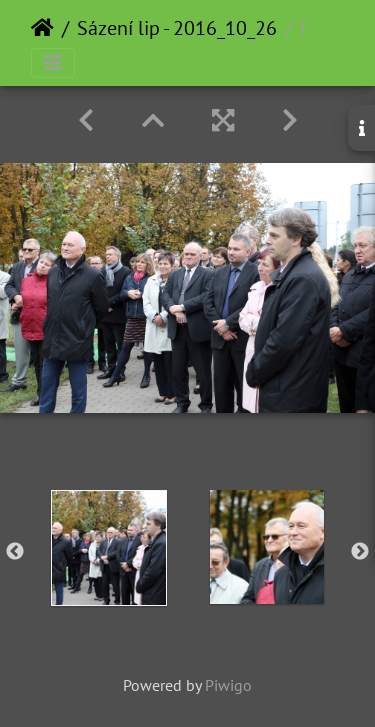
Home (42, 28)
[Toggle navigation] (53, 63)
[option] (109, 548)
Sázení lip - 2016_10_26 (177, 28)
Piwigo (228, 685)
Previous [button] (15, 552)
